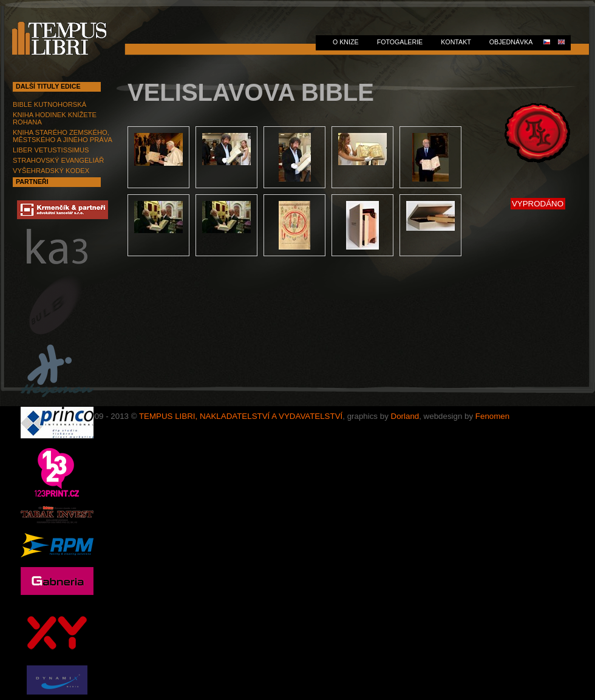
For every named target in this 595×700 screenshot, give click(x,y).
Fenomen (492, 416)
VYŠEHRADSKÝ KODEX (51, 171)
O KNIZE (346, 42)
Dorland (405, 416)
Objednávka (511, 42)
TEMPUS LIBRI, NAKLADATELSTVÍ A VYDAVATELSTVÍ (241, 416)
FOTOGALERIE (400, 42)
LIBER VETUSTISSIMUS (51, 150)
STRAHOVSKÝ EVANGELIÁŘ (58, 160)
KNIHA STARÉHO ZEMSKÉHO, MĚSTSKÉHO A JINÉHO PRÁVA (63, 136)
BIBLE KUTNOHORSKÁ (49, 104)
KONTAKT (456, 42)
